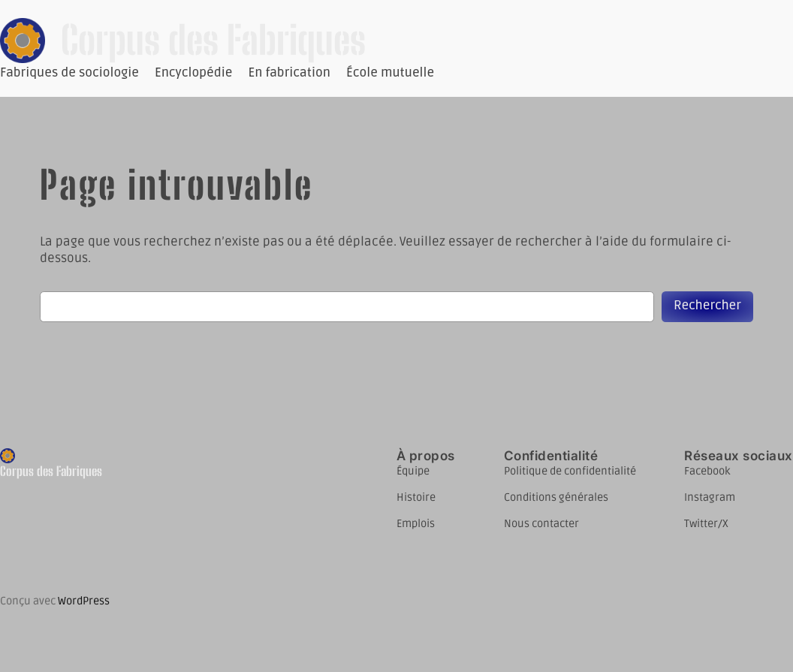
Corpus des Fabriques (213, 40)
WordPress (84, 601)
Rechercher (707, 306)
